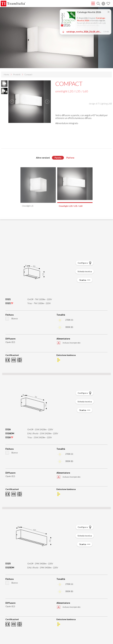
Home (6, 74)
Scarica (85, 280)
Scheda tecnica (85, 271)
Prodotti (17, 74)
